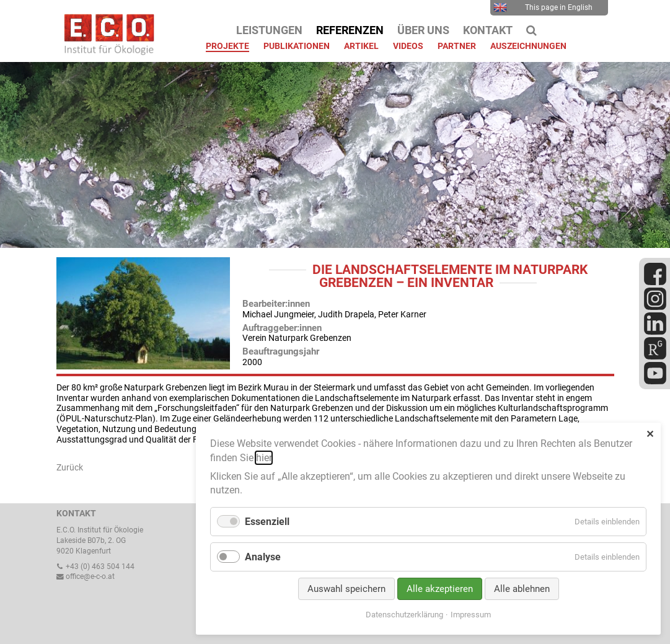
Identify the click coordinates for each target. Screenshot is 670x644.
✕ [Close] (650, 434)
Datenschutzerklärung (404, 615)
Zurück (70, 467)
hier (264, 458)
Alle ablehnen (522, 589)
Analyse (263, 557)
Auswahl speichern (346, 589)
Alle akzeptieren (440, 589)
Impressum (471, 615)
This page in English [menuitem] (543, 7)
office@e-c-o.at (86, 576)
